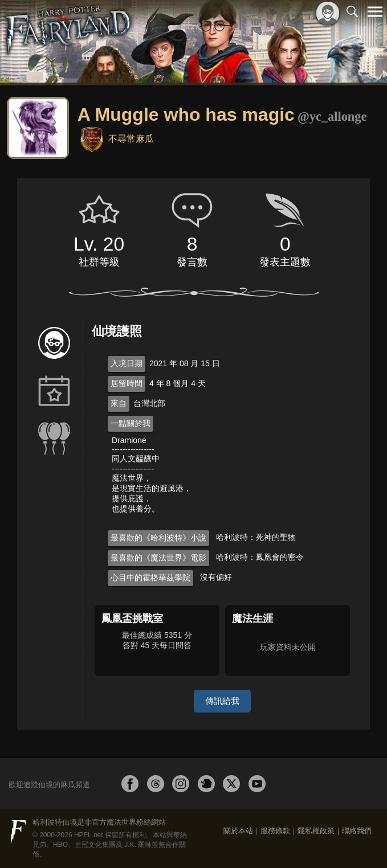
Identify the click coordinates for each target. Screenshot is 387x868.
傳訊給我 (222, 701)
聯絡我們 (357, 831)
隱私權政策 (316, 831)
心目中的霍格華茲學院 (150, 578)
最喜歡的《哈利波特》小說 (158, 538)
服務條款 (275, 831)
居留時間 (127, 383)
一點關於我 (131, 423)
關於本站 (238, 831)
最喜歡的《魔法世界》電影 (158, 558)
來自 (119, 403)
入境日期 (127, 363)
